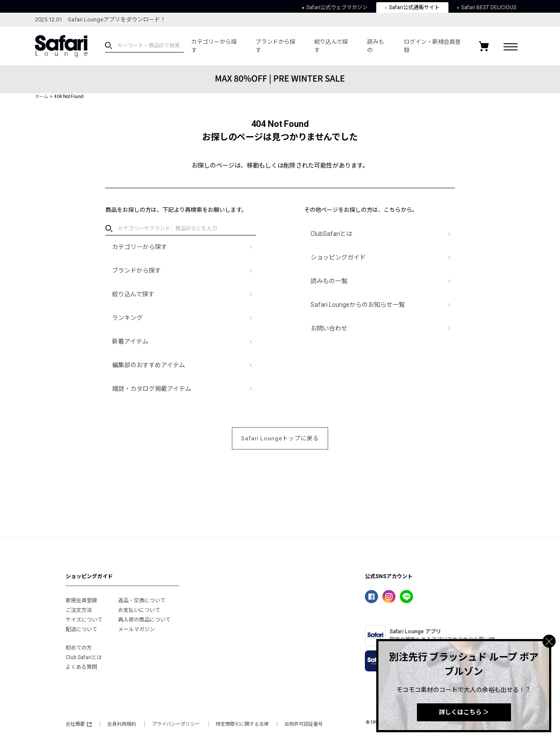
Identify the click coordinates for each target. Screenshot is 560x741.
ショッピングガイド (338, 257)
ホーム (42, 97)
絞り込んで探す (331, 46)
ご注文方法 (79, 610)
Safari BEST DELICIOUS (487, 7)
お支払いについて (139, 610)
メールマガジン (136, 629)
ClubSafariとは (331, 234)
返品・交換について (142, 601)
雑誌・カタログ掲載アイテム (152, 389)
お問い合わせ (329, 328)
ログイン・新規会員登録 (432, 46)
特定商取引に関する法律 (242, 724)
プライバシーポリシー (176, 724)
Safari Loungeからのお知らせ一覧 (358, 305)
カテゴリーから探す (214, 46)
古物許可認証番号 (304, 724)
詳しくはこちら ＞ (464, 712)
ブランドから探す (275, 46)
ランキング (127, 318)
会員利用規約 (122, 724)
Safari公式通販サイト (412, 7)
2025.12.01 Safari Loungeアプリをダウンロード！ (100, 19)
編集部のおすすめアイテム (149, 365)
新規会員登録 (81, 601)
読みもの (376, 46)
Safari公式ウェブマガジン (335, 7)
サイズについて (84, 620)
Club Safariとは (84, 657)
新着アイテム (130, 341)
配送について (81, 629)
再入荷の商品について (144, 620)
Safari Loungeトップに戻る (280, 438)
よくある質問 (81, 667)
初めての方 (79, 648)
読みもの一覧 (329, 281)
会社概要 (79, 724)
